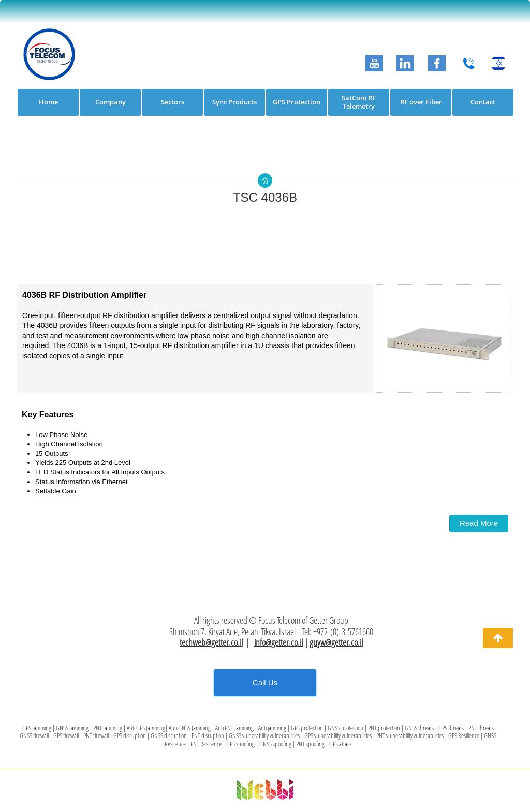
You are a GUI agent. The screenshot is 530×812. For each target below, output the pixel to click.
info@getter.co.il (278, 642)
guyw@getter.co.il (336, 642)
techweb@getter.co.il (211, 642)
